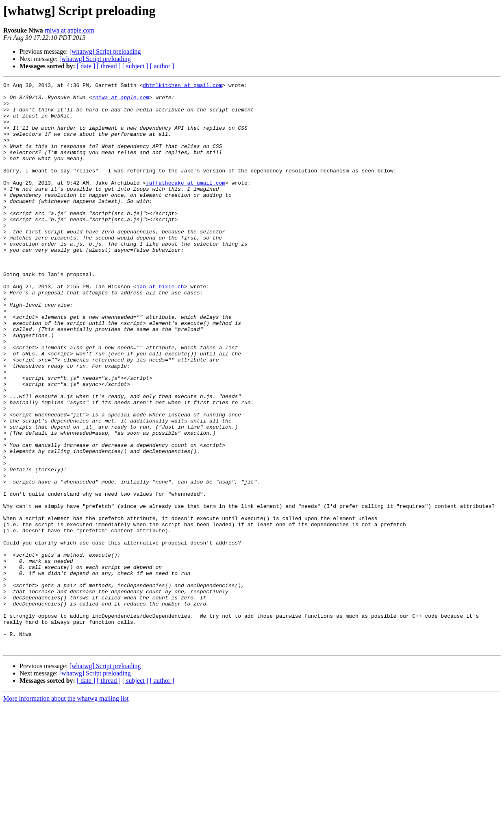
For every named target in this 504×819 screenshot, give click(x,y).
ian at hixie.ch (160, 328)
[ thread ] (109, 66)
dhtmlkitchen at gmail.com (182, 86)
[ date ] (86, 66)
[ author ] (162, 66)
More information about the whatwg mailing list (66, 812)
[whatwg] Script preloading (105, 51)
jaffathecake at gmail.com (186, 203)
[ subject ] (135, 66)
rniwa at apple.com (70, 30)
